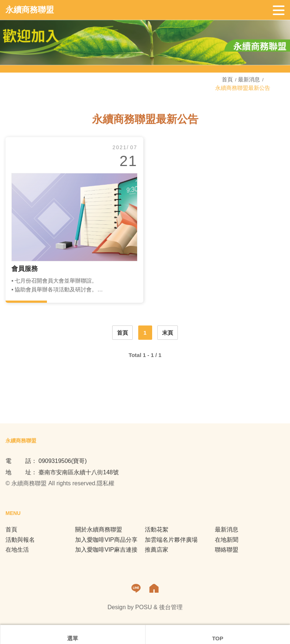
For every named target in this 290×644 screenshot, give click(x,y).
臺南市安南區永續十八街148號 (79, 472)
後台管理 (171, 607)
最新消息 (249, 79)
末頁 (168, 333)
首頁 (228, 79)
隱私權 (106, 483)
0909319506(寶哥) (63, 461)
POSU (144, 607)
